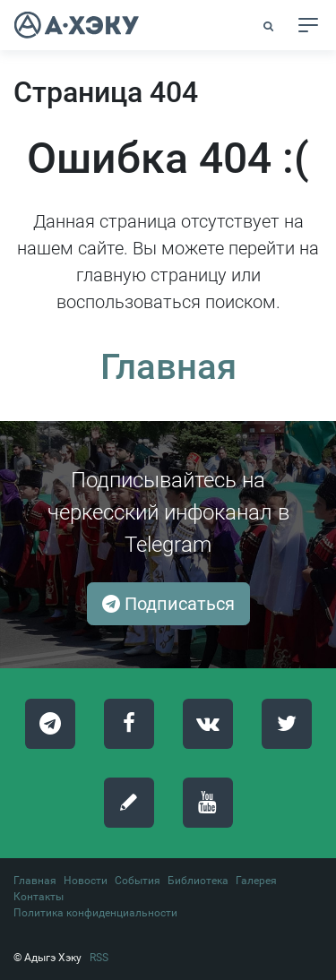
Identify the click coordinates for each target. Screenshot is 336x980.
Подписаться (168, 604)
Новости (86, 881)
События (138, 881)
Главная (168, 367)
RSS (99, 958)
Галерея (256, 881)
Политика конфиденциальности (95, 913)
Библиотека (198, 881)
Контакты (39, 897)
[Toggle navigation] (308, 25)
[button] (270, 26)
